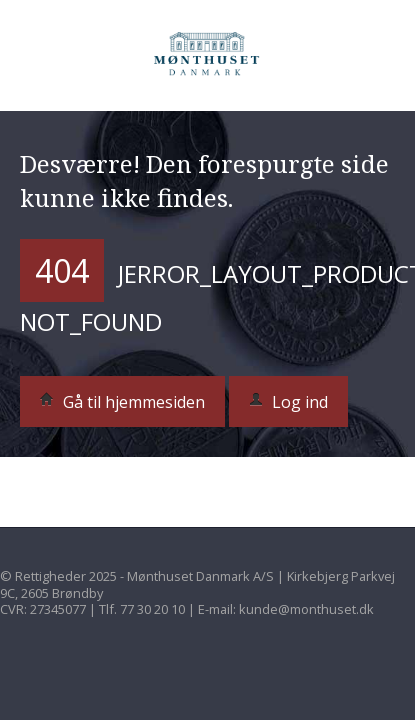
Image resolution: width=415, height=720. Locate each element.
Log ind (288, 402)
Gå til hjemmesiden (122, 402)
